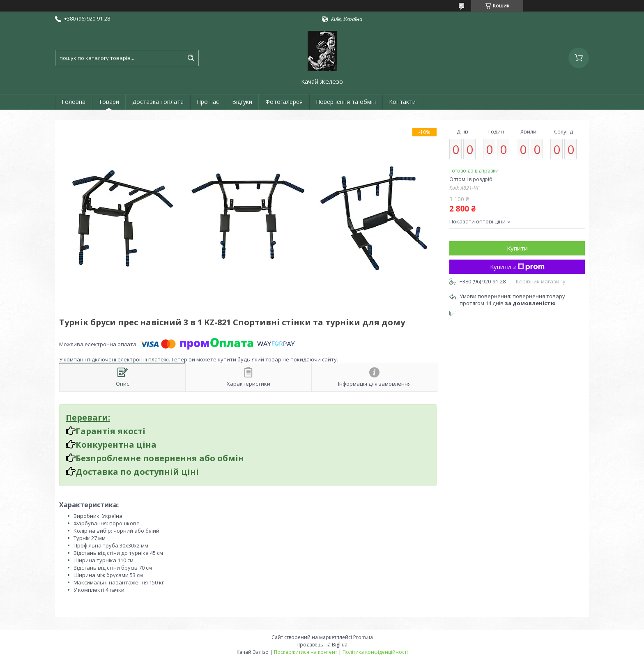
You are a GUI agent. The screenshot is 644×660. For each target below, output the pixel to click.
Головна (74, 102)
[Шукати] (191, 58)
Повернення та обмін (346, 102)
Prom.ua (363, 637)
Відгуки (242, 102)
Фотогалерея (284, 102)
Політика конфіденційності (375, 652)
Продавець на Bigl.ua (322, 645)
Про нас (208, 102)
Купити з (517, 267)
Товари (109, 102)
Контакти (402, 102)
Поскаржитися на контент (306, 652)
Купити (517, 248)
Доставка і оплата (158, 102)
